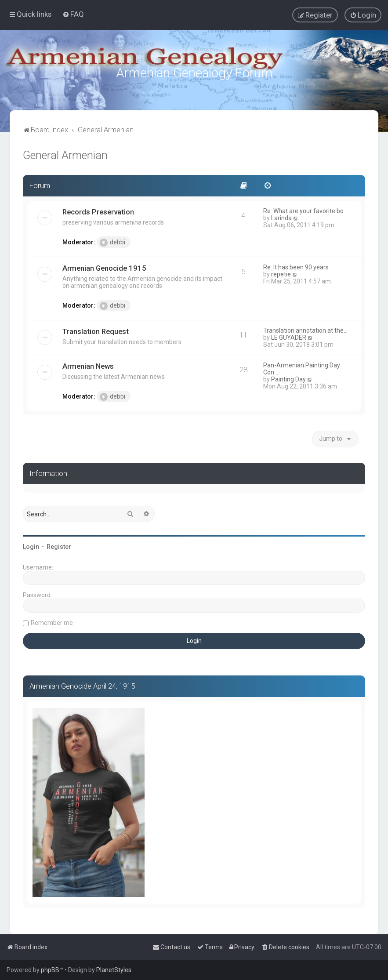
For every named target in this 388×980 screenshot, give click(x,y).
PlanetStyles (114, 970)
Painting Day (288, 378)
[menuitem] (73, 14)
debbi (112, 241)
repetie (281, 273)
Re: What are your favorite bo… (305, 210)
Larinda (281, 217)
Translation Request (96, 330)
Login (31, 545)
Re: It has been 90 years (296, 266)
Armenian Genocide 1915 (104, 267)
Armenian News (88, 365)
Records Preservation (98, 211)
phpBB (50, 970)
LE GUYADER (289, 336)
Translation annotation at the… (305, 329)
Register (59, 545)
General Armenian (65, 154)
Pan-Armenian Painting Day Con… (302, 367)
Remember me (52, 621)
